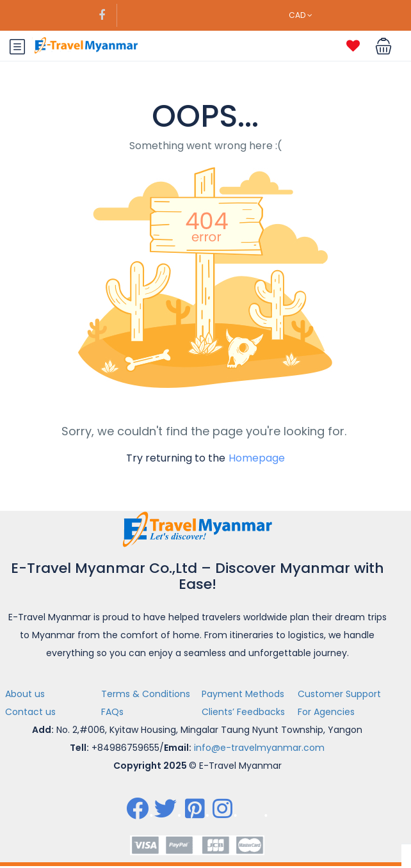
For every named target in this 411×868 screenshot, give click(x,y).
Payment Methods (243, 694)
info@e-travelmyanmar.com (259, 748)
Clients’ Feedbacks (243, 712)
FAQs (112, 712)
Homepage (257, 458)
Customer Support (339, 694)
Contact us (30, 712)
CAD (301, 15)
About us (25, 694)
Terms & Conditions (146, 694)
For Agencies (326, 712)
